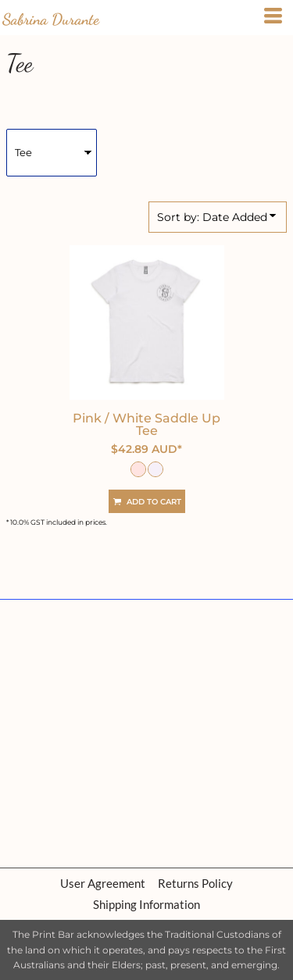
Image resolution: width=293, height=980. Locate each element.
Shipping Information (146, 904)
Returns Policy (195, 883)
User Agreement (103, 883)
